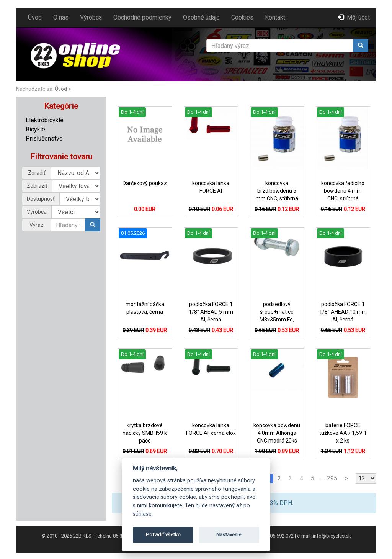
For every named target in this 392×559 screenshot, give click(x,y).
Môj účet (354, 17)
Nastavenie (229, 535)
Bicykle (35, 129)
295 (332, 478)
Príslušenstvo (44, 139)
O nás (61, 17)
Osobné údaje (201, 17)
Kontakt (275, 17)
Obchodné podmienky (142, 17)
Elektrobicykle (45, 120)
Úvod (35, 17)
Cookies (242, 17)
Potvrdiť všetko (163, 535)
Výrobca (91, 17)
